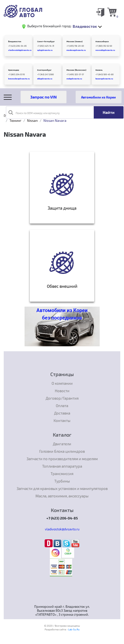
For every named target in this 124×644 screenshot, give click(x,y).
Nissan (32, 120)
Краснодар (14, 70)
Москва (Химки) (75, 41)
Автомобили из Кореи (98, 97)
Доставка (62, 413)
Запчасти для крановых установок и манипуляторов (62, 488)
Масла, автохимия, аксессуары (62, 496)
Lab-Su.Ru (74, 629)
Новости (62, 391)
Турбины (62, 481)
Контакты (62, 420)
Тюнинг (15, 120)
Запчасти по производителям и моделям (62, 459)
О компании (62, 383)
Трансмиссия (62, 474)
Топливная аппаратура (62, 466)
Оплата (62, 406)
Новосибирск (102, 41)
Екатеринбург (44, 70)
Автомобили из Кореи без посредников (62, 314)
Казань (99, 70)
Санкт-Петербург (46, 41)
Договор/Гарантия (62, 398)
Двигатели (62, 444)
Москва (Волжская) (76, 70)
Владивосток (15, 41)
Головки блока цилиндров (62, 451)
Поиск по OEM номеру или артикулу (34, 112)
